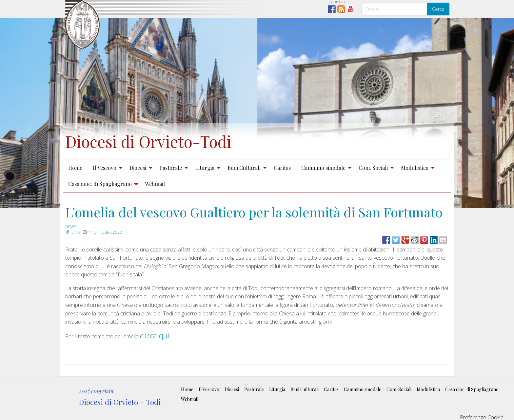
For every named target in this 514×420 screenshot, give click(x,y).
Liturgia (205, 168)
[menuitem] (75, 168)
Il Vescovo (105, 168)
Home (75, 168)
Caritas (282, 168)
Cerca (438, 9)
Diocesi (138, 168)
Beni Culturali (244, 168)
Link (72, 232)
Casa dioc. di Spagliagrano (100, 184)
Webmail (155, 184)
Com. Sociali (373, 168)
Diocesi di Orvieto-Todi (148, 141)
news (71, 227)
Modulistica (415, 168)
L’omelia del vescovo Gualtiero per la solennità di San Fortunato (254, 212)
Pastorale (171, 168)
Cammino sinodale (323, 168)
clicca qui (155, 335)
